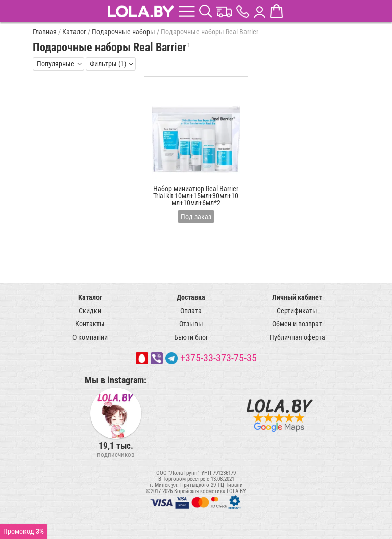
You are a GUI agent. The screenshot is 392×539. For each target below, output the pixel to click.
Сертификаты (297, 311)
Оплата (191, 311)
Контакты (90, 324)
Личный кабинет (297, 297)
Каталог (90, 297)
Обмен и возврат (297, 324)
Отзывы (191, 324)
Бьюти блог (191, 337)
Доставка (191, 297)
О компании (90, 337)
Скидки (90, 311)
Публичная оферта (297, 337)
